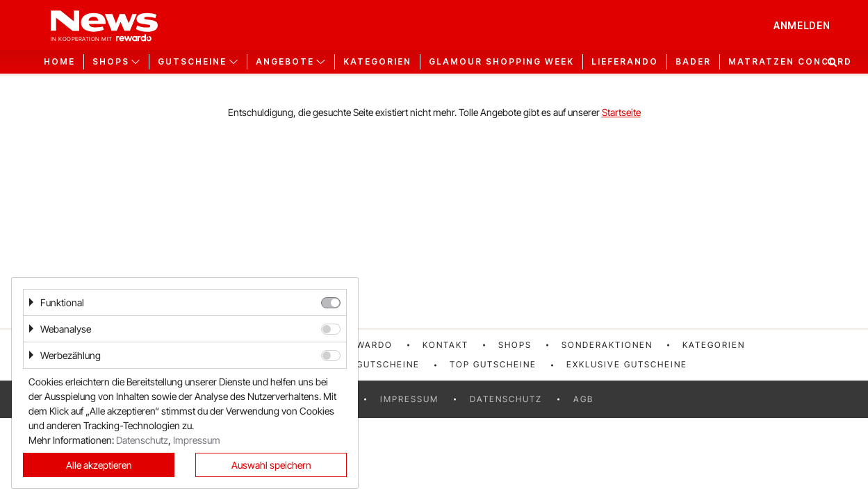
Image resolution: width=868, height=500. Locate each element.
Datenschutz (506, 399)
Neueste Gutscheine (364, 364)
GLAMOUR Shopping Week (501, 62)
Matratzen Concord (790, 62)
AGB (583, 399)
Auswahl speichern (271, 465)
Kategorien (377, 62)
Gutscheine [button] (192, 62)
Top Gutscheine (493, 364)
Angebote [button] (285, 62)
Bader (693, 62)
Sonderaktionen (607, 345)
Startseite (621, 112)
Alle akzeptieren (99, 465)
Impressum (409, 399)
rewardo (368, 345)
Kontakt (445, 345)
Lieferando (625, 62)
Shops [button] (111, 62)
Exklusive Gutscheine (627, 364)
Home (59, 62)
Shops (515, 345)
